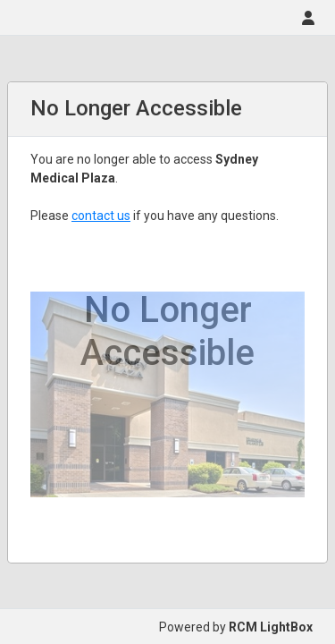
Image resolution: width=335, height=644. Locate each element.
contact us (101, 216)
